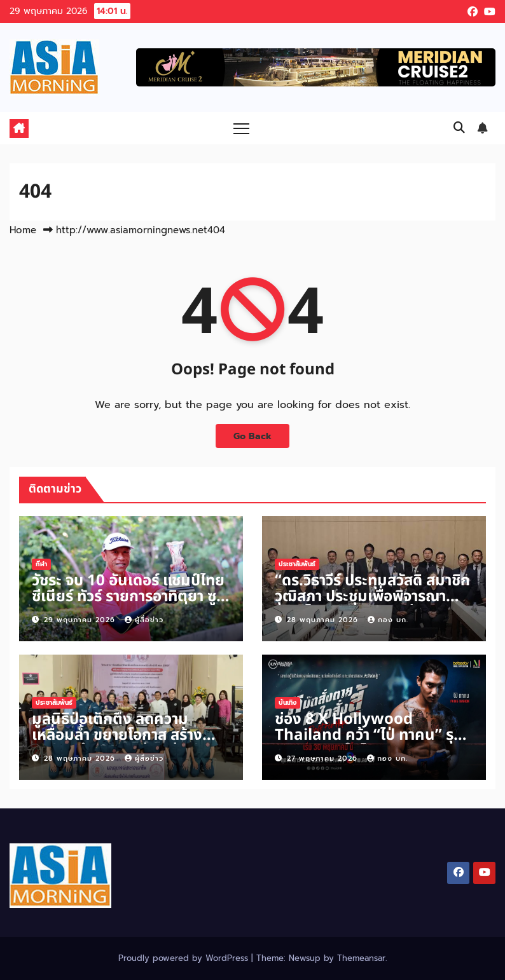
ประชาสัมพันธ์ (297, 564)
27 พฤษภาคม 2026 (324, 759)
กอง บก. (388, 620)
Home (23, 230)
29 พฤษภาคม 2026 (81, 620)
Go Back (253, 436)
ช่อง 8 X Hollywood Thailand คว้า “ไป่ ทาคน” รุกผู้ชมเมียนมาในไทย (374, 735)
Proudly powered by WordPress (185, 958)
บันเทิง (287, 703)
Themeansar (361, 958)
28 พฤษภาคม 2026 (324, 620)
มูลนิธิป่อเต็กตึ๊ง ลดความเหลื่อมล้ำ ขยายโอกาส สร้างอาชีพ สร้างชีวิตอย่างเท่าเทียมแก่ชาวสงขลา (125, 743)
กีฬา (41, 564)
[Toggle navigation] (241, 128)
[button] (459, 128)
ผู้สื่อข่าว (144, 620)
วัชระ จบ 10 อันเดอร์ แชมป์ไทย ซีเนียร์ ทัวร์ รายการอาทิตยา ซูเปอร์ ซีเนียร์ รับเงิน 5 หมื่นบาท (128, 597)
